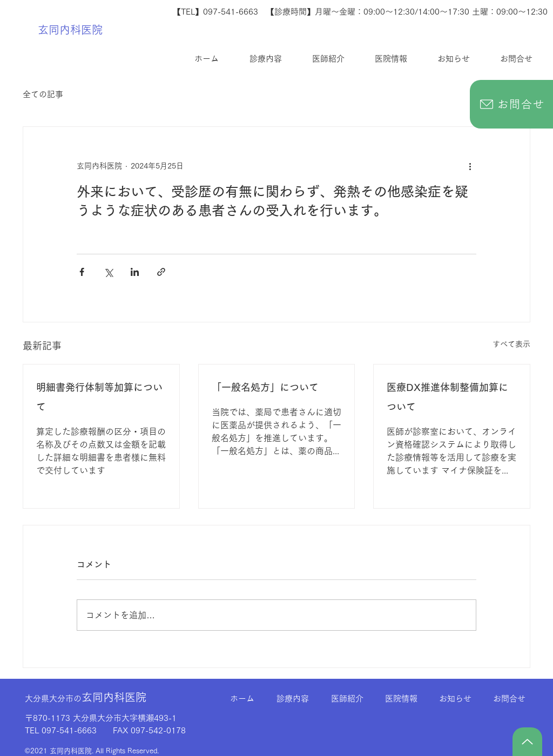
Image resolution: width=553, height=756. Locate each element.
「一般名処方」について (265, 387)
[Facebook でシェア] (82, 272)
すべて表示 (511, 344)
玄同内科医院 (70, 30)
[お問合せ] (511, 104)
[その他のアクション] (470, 166)
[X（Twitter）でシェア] (108, 272)
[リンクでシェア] (161, 272)
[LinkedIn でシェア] (135, 272)
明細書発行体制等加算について (99, 397)
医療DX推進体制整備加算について (447, 397)
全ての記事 (43, 94)
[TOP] (527, 742)
